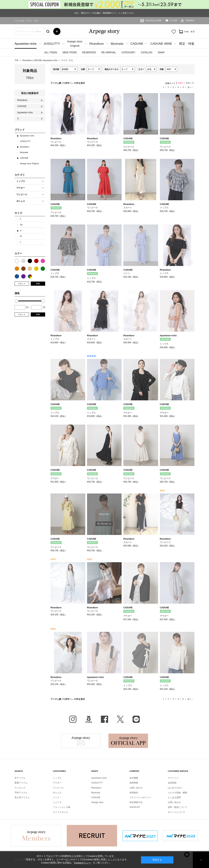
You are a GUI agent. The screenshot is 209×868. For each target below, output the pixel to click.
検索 (38, 284)
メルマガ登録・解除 (178, 793)
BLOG (89, 719)
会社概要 (134, 778)
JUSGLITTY (52, 44)
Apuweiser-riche (26, 44)
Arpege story (81, 741)
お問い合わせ (136, 788)
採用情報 (134, 783)
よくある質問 (174, 797)
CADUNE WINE (161, 44)
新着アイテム (21, 783)
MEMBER (190, 21)
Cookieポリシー (82, 863)
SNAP (161, 52)
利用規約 (134, 793)
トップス (57, 778)
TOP (17, 60)
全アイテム (20, 778)
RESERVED (89, 52)
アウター (57, 783)
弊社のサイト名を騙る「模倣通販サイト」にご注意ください (108, 13)
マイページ (173, 778)
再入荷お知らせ (104, 524)
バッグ (56, 797)
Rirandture (96, 44)
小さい (181, 83)
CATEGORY (128, 52)
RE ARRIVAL (109, 52)
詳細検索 (57, 31)
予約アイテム (21, 793)
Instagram (73, 719)
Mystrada (117, 44)
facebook (104, 719)
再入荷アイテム (22, 797)
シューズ (57, 802)
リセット (22, 284)
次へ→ (190, 87)
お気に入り (174, 32)
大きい (189, 83)
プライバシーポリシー (140, 797)
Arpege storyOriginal (75, 44)
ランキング (20, 788)
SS (21, 225)
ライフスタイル (60, 812)
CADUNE (137, 44)
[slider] (17, 301)
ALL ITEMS (51, 52)
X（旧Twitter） (120, 719)
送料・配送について (178, 807)
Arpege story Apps (128, 741)
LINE (136, 719)
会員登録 (172, 783)
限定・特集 (187, 44)
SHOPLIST (135, 807)
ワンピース (58, 788)
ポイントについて (176, 812)
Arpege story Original (29, 163)
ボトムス (57, 793)
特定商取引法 (136, 802)
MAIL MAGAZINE (153, 21)
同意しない (187, 854)
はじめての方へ (175, 788)
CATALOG (146, 52)
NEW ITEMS (70, 52)
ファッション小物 (62, 807)
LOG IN (174, 21)
